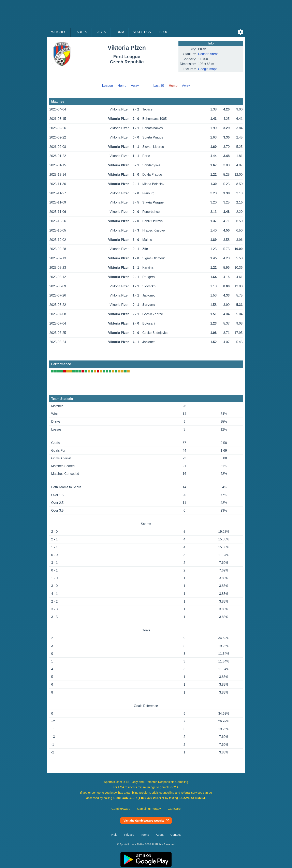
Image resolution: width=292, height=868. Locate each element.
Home (122, 86)
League (107, 86)
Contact (176, 835)
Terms (145, 835)
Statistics (142, 32)
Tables (81, 32)
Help (114, 835)
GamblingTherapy (149, 809)
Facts (101, 32)
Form (119, 32)
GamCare (174, 809)
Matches (59, 32)
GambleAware (121, 809)
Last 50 (159, 86)
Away (135, 86)
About (160, 835)
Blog (164, 32)
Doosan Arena (208, 54)
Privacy (129, 835)
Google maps (208, 69)
